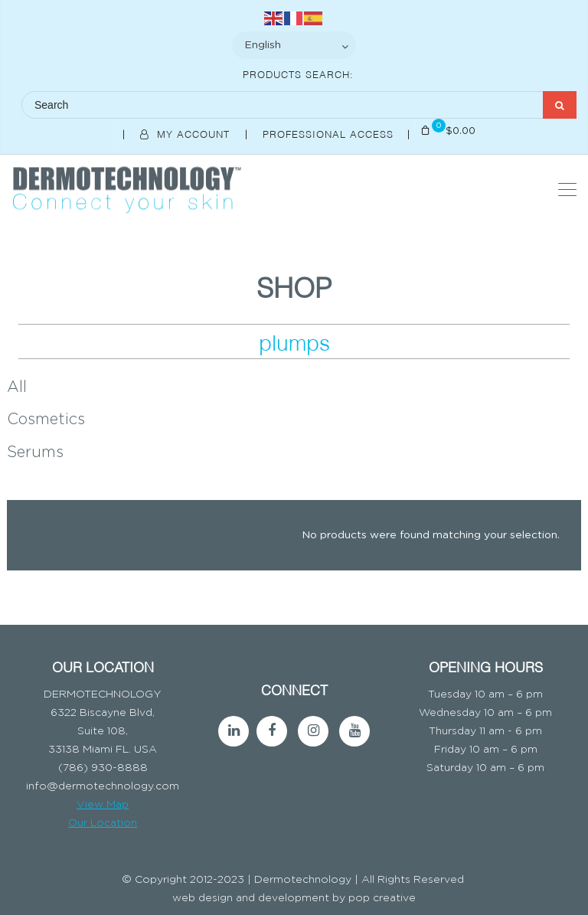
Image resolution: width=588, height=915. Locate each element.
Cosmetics (46, 420)
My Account (187, 133)
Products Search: (298, 74)
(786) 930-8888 (103, 768)
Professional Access (330, 133)
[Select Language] (294, 45)
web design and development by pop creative (294, 898)
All (17, 387)
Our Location (103, 823)
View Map (103, 805)
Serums (35, 453)
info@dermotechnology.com (103, 786)
